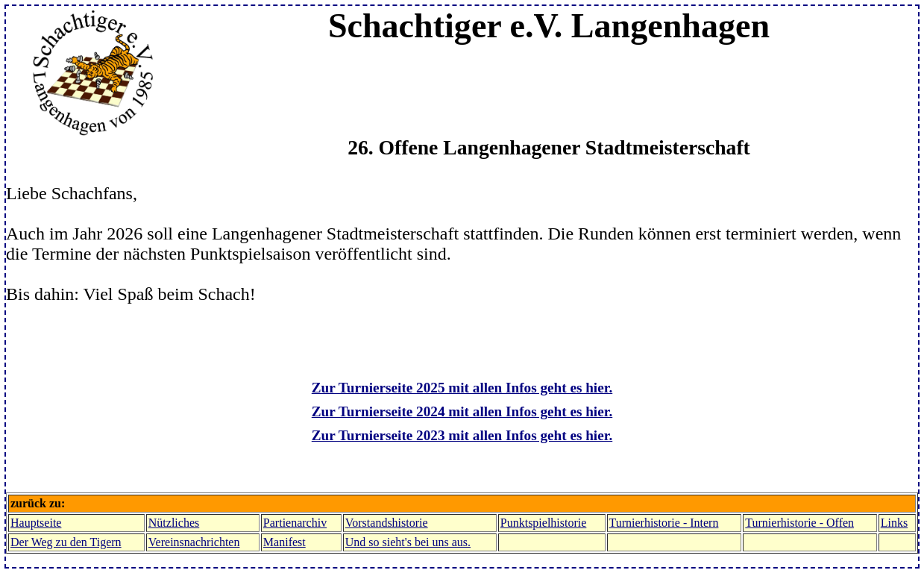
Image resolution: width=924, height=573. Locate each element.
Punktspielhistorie (544, 523)
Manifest (285, 542)
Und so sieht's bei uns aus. (408, 542)
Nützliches (174, 523)
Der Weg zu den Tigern (66, 542)
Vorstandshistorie (387, 523)
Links (894, 523)
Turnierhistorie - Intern (664, 523)
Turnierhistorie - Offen (799, 523)
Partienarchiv (295, 523)
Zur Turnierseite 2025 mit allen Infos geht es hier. (462, 388)
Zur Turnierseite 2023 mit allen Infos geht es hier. (462, 435)
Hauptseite (36, 523)
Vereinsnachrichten (194, 542)
